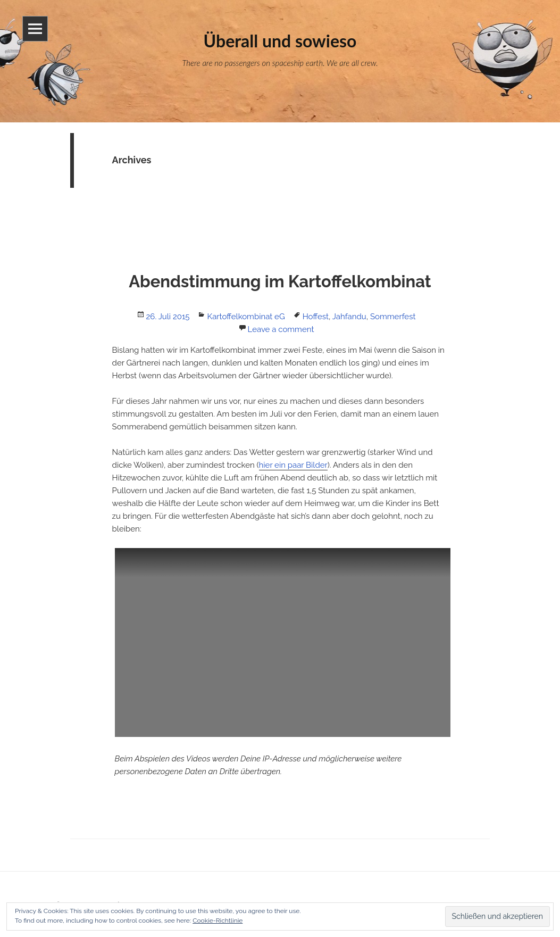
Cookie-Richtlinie (218, 921)
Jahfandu (349, 317)
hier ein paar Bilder (293, 465)
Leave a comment (281, 329)
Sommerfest (393, 317)
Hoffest (316, 317)
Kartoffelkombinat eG (246, 317)
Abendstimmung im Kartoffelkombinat (280, 281)
